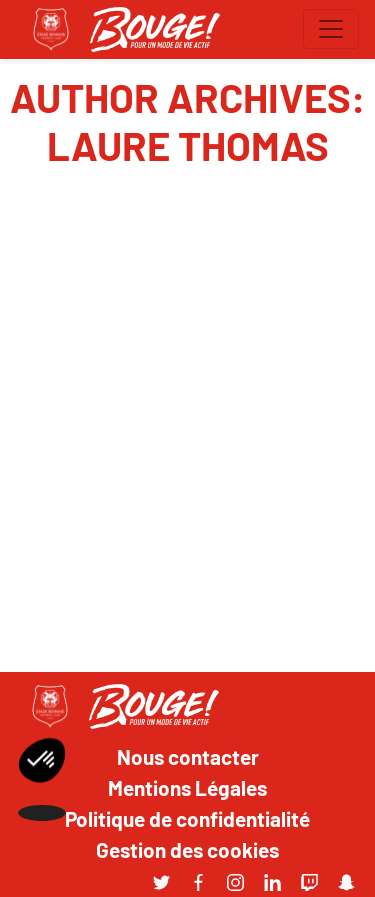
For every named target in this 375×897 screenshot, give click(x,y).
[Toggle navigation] (331, 29)
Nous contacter (188, 756)
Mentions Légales (187, 787)
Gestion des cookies (187, 849)
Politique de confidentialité (187, 818)
